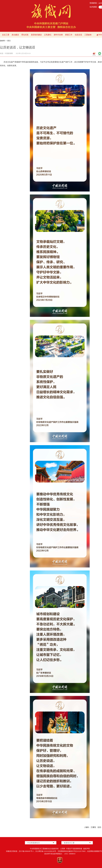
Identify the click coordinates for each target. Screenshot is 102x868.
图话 (9, 41)
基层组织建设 (36, 35)
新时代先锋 (58, 35)
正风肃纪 (48, 35)
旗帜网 (2, 41)
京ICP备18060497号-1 (26, 851)
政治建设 (15, 35)
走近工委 (6, 35)
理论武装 (25, 35)
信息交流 (78, 35)
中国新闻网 (9, 53)
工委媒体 (88, 35)
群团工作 (69, 35)
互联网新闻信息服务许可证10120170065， (72, 851)
